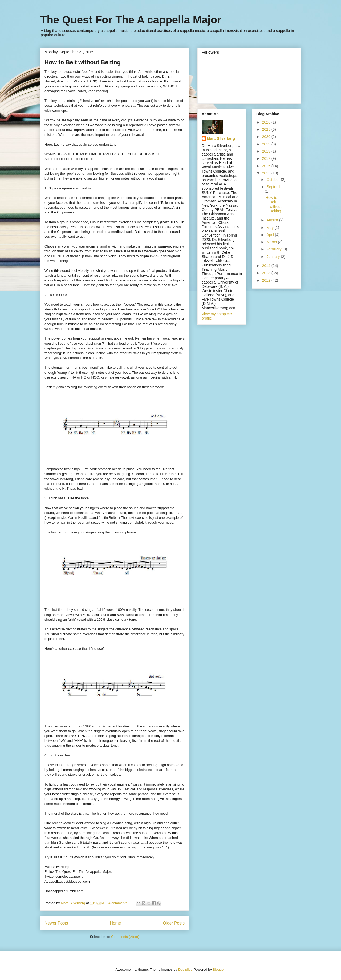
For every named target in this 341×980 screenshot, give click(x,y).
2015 (267, 173)
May (270, 228)
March (272, 242)
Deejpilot (185, 969)
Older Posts (174, 923)
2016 (267, 166)
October (274, 180)
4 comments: (119, 903)
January (274, 257)
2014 (267, 266)
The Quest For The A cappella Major (131, 20)
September (275, 187)
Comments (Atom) (125, 937)
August (273, 220)
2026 (267, 122)
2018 (267, 151)
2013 (267, 273)
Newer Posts (56, 923)
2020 (267, 137)
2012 (267, 280)
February (274, 249)
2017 (267, 158)
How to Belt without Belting (83, 62)
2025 (267, 129)
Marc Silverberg (221, 138)
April (271, 235)
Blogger (219, 969)
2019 (267, 144)
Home (116, 923)
